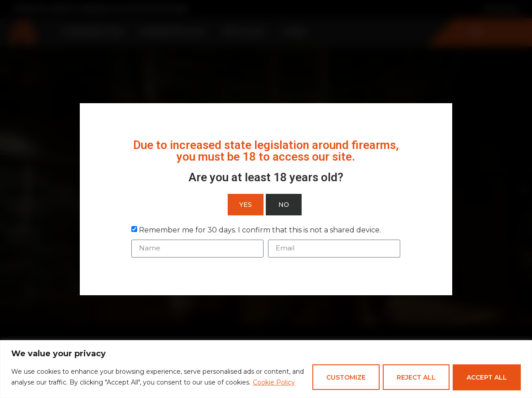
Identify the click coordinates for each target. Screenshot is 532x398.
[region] (266, 366)
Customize (343, 374)
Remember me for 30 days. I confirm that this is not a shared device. (260, 230)
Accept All (486, 374)
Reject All (414, 374)
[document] (266, 199)
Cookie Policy (60, 385)
